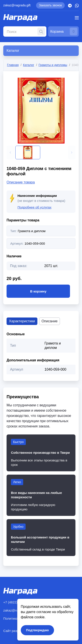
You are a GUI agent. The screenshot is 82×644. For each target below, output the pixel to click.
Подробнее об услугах (34, 207)
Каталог (29, 65)
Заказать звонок (50, 5)
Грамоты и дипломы (53, 65)
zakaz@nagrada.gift (17, 5)
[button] (10, 152)
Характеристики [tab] (22, 321)
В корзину (38, 291)
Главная (13, 65)
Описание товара (21, 182)
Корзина (64, 31)
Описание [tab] (50, 321)
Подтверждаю (37, 630)
